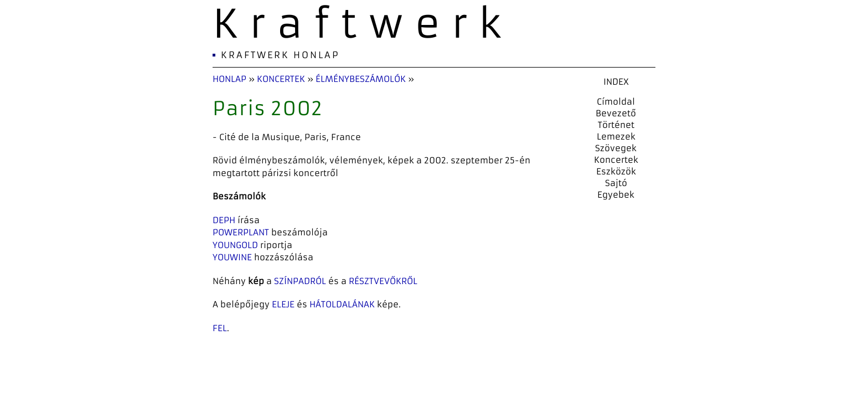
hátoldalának (342, 304)
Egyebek (616, 195)
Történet (616, 125)
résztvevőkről (383, 281)
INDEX (616, 82)
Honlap (229, 79)
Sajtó (616, 183)
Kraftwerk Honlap (280, 55)
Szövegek (616, 148)
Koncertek (281, 79)
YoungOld (235, 245)
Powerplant (241, 232)
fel (220, 328)
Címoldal (616, 102)
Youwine (232, 257)
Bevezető (616, 113)
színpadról (300, 281)
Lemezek (616, 137)
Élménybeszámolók (361, 79)
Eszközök (616, 171)
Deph (224, 220)
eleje (283, 304)
